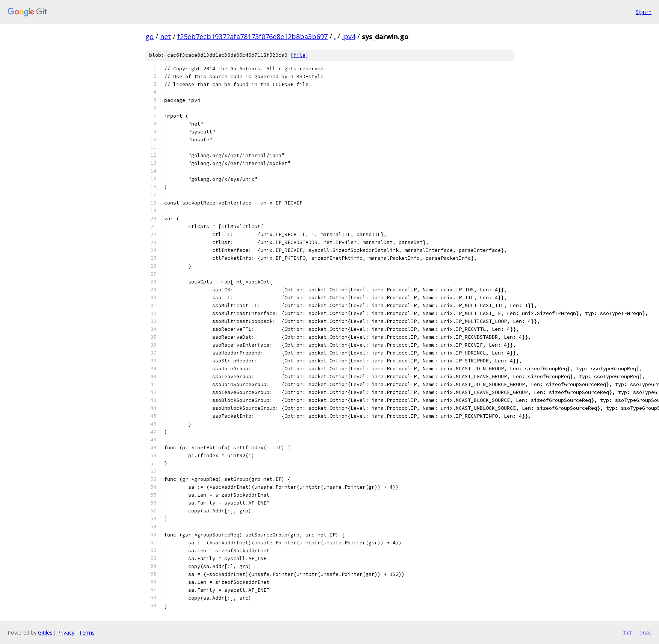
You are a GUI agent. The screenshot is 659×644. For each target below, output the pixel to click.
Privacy (66, 633)
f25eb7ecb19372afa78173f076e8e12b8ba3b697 (252, 36)
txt (627, 632)
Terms (87, 633)
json (645, 632)
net (166, 36)
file (299, 55)
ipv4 (349, 36)
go (150, 36)
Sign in (644, 12)
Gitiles (45, 633)
